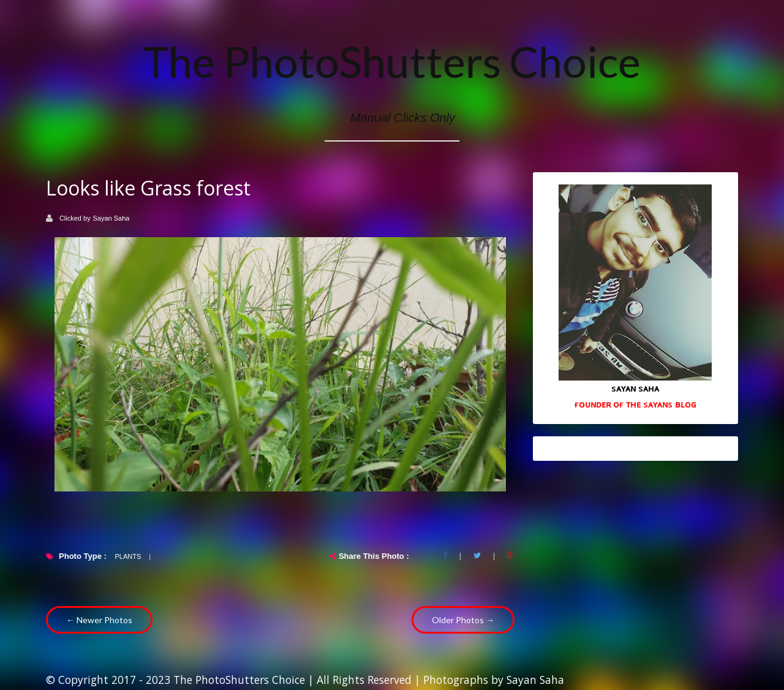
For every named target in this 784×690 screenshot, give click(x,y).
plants (128, 556)
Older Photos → (463, 620)
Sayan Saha (111, 218)
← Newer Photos (99, 620)
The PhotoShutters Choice (392, 61)
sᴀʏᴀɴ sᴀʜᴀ (635, 388)
